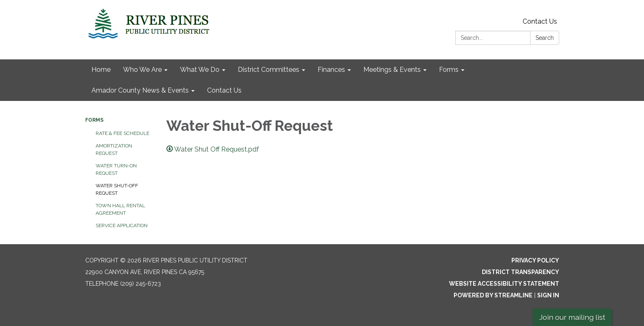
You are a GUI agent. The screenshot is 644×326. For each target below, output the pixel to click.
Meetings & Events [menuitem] (392, 70)
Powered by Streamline (493, 295)
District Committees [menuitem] (269, 70)
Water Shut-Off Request (117, 189)
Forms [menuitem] (449, 70)
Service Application (122, 226)
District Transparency (521, 272)
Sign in (548, 295)
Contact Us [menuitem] (224, 90)
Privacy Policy (535, 260)
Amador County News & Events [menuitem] (140, 90)
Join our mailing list (572, 317)
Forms (94, 120)
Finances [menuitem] (331, 70)
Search (545, 38)
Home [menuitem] (101, 70)
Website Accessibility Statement (504, 284)
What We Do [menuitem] (200, 70)
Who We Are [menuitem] (142, 70)
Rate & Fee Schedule (122, 133)
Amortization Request (114, 150)
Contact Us (540, 21)
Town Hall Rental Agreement (120, 209)
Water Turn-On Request (116, 169)
